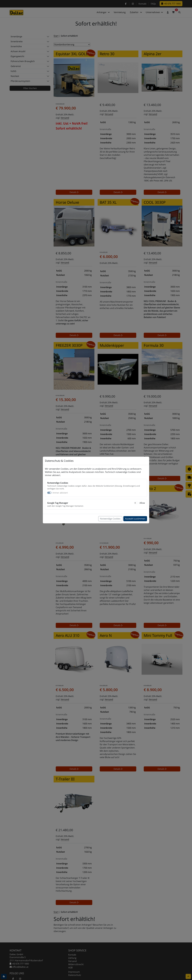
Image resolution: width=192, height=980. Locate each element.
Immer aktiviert (60, 493)
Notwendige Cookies (110, 519)
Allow (142, 503)
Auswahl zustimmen (135, 519)
